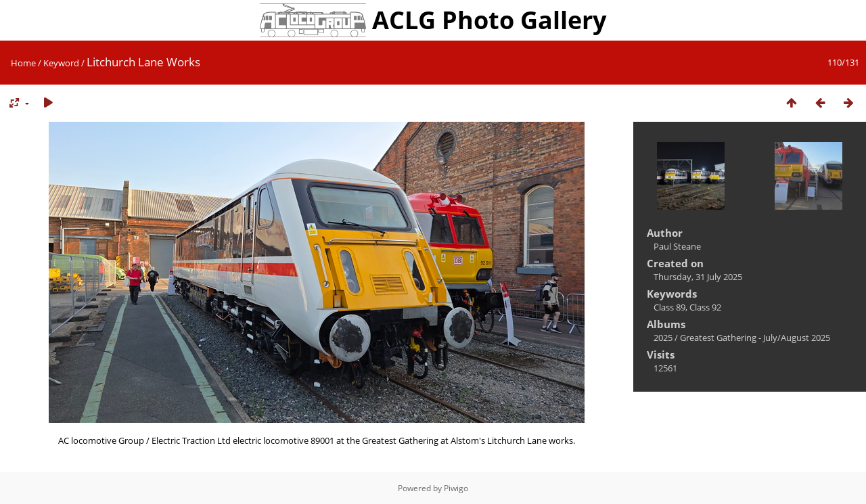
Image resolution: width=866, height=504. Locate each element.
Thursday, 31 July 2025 (698, 277)
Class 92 (705, 307)
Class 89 (669, 307)
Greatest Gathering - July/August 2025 (755, 338)
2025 (663, 338)
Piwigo (456, 488)
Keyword (61, 63)
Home (23, 63)
